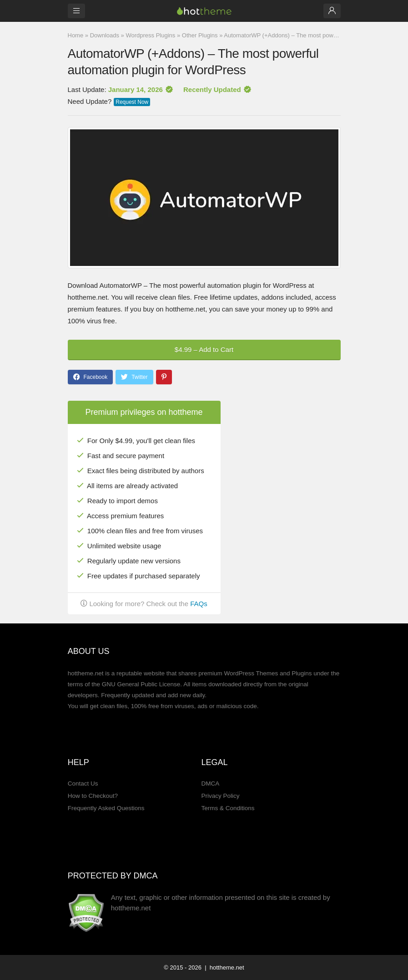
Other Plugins (200, 35)
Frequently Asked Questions (106, 808)
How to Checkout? (93, 796)
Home (76, 35)
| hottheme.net (224, 967)
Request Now (132, 102)
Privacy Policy (220, 796)
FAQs (199, 604)
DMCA (210, 783)
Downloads (105, 35)
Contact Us (83, 783)
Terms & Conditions (228, 808)
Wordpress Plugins (150, 35)
